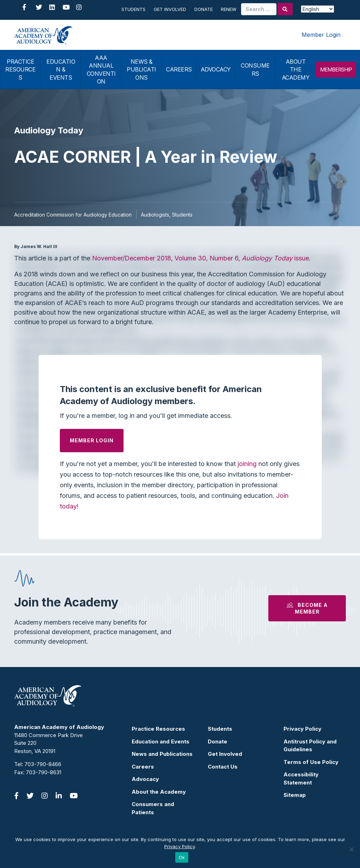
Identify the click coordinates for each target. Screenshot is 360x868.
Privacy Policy (302, 729)
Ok (182, 858)
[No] (351, 849)
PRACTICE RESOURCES (20, 70)
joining (247, 464)
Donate (204, 9)
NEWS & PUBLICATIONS (141, 70)
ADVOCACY (216, 69)
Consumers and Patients (153, 808)
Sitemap (295, 795)
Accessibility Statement (301, 778)
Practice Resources (158, 729)
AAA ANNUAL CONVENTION (101, 70)
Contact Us (223, 767)
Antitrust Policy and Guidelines (310, 746)
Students (133, 9)
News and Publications (162, 754)
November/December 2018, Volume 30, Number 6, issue (201, 258)
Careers (143, 767)
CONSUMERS (255, 69)
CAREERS (179, 69)
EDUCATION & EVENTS (61, 70)
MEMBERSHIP (336, 70)
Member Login (321, 35)
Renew (229, 9)
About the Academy (159, 792)
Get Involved (170, 9)
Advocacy (145, 779)
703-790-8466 (43, 764)
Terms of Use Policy (311, 762)
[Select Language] (318, 9)
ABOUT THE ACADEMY (296, 70)
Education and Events (161, 741)
